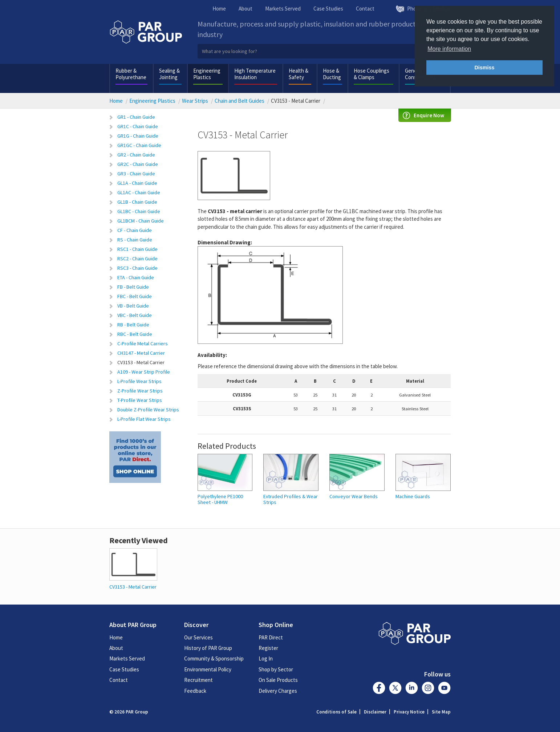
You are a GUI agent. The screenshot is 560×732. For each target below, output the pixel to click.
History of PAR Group (208, 648)
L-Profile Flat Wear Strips (144, 419)
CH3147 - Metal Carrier (141, 353)
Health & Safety (299, 74)
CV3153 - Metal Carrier (141, 362)
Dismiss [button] (484, 68)
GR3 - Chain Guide (136, 174)
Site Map (441, 712)
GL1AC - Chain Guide (139, 192)
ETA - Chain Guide (136, 277)
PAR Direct (271, 637)
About (245, 9)
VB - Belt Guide (133, 306)
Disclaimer (375, 712)
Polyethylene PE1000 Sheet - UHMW (220, 499)
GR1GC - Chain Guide (139, 145)
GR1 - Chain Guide (136, 117)
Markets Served (283, 9)
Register (268, 648)
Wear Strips (195, 101)
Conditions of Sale (336, 712)
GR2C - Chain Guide (138, 164)
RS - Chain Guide (135, 240)
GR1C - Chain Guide (138, 126)
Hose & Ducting (332, 74)
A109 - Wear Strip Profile (144, 372)
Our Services (198, 637)
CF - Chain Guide (135, 230)
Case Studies (328, 9)
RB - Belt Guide (133, 325)
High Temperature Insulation (255, 74)
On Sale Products (278, 680)
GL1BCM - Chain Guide (141, 221)
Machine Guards (413, 497)
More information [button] (449, 49)
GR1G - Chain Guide (138, 136)
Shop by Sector (276, 669)
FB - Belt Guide (133, 287)
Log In (266, 658)
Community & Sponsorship (214, 658)
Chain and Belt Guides (240, 101)
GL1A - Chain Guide (137, 183)
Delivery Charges (278, 691)
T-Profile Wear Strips (140, 400)
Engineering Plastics (207, 74)
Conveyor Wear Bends (354, 497)
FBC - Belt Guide (135, 296)
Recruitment (198, 680)
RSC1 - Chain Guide (137, 249)
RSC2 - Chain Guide (137, 259)
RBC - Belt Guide (135, 334)
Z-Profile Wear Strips (140, 391)
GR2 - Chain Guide (136, 155)
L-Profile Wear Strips (139, 381)
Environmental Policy (208, 669)
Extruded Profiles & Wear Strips (291, 499)
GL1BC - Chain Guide (139, 211)
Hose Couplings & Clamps (372, 74)
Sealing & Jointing (169, 74)
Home (219, 9)
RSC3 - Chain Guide (137, 268)
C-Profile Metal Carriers (143, 343)
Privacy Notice (409, 712)
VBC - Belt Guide (135, 315)
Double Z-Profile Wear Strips (148, 410)
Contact (365, 9)
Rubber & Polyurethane (131, 74)
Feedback (195, 691)
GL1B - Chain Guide (137, 202)
